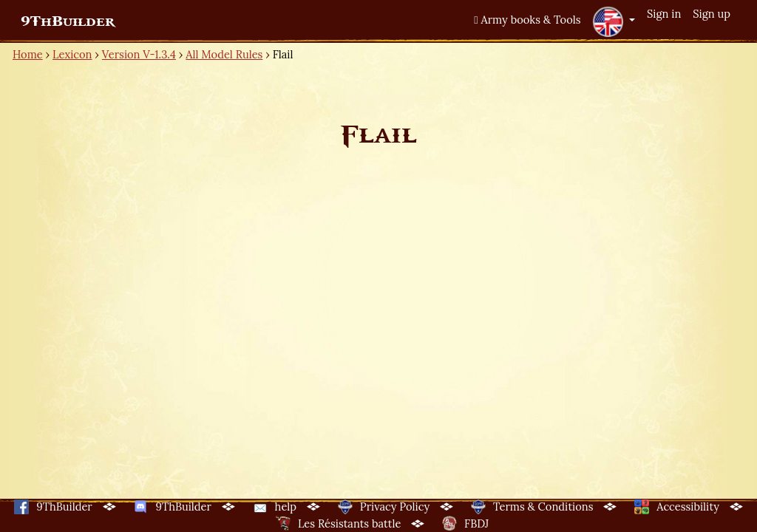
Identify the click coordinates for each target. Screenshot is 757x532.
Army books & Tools (527, 20)
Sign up (712, 14)
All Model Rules (224, 54)
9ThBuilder (68, 21)
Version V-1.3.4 (139, 54)
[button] (614, 21)
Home (28, 54)
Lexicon (72, 54)
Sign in (664, 14)
